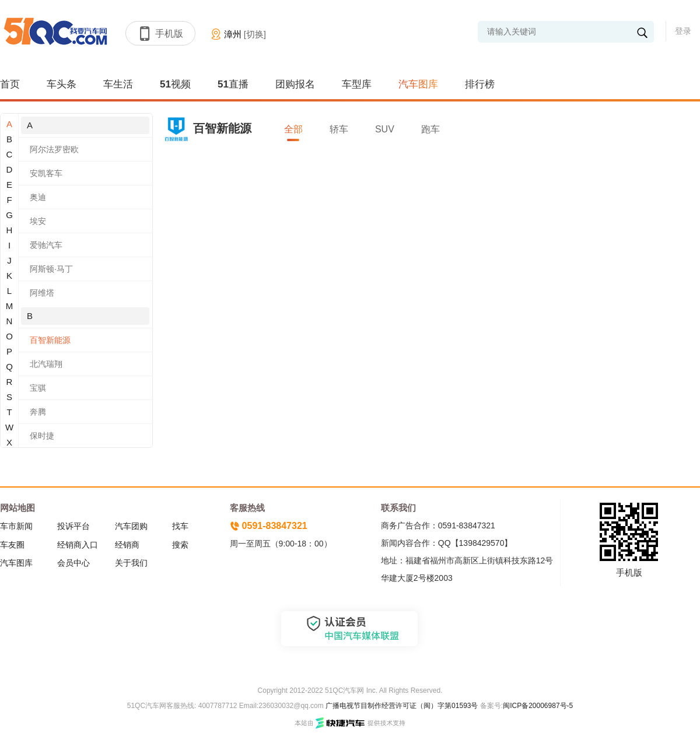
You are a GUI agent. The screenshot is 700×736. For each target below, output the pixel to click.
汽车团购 (131, 526)
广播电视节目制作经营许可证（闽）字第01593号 (402, 706)
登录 (683, 31)
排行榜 (480, 84)
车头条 (62, 84)
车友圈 (12, 545)
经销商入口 (78, 545)
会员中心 (73, 563)
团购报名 (295, 84)
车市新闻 (16, 526)
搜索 (180, 545)
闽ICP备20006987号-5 (538, 706)
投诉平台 (73, 526)
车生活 (118, 84)
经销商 (127, 545)
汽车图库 (418, 84)
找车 (180, 526)
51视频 (175, 84)
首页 (10, 84)
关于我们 (131, 563)
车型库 (357, 84)
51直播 (233, 84)
